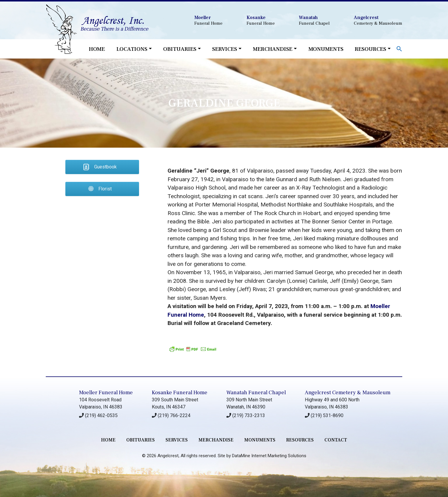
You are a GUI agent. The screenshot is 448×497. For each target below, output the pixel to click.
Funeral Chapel (314, 20)
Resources (370, 49)
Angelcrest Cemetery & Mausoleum (348, 393)
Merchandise (273, 49)
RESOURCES (300, 440)
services (177, 440)
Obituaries (180, 49)
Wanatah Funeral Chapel (256, 393)
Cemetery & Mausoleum (378, 20)
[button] (399, 48)
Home (97, 49)
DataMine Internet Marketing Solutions (269, 456)
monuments (260, 440)
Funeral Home (208, 20)
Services (225, 49)
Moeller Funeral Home (106, 393)
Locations (132, 49)
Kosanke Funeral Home (180, 393)
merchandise (216, 440)
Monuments (326, 49)
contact (336, 440)
